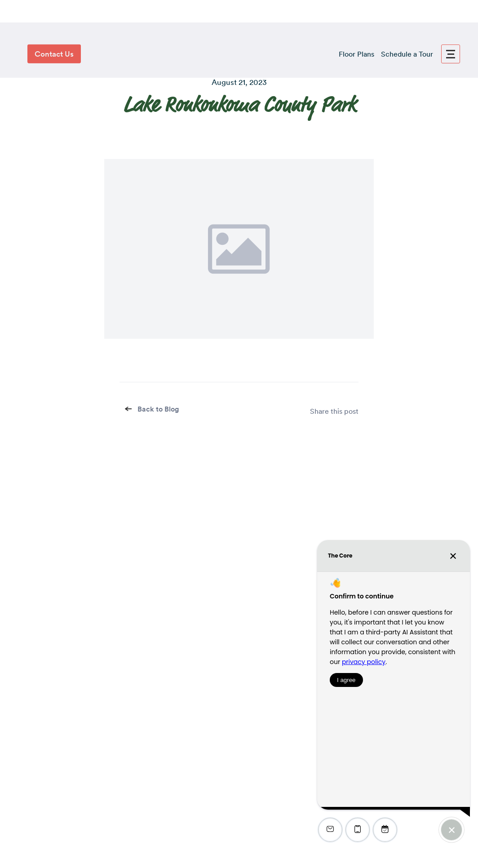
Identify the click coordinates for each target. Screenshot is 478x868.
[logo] (239, 54)
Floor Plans (356, 54)
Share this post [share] (334, 411)
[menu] (451, 54)
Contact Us (54, 54)
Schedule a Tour (407, 54)
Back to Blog (153, 409)
